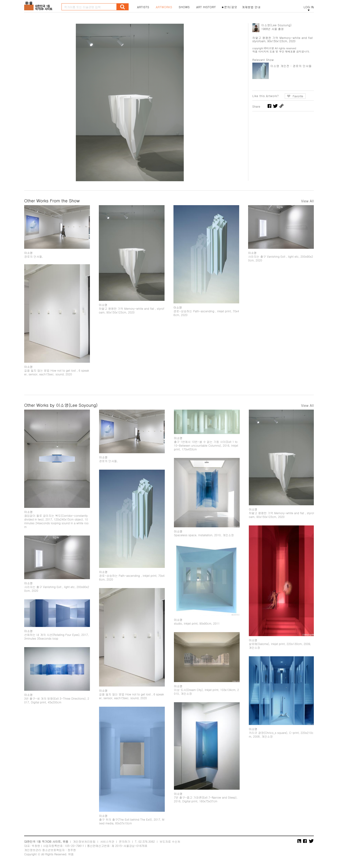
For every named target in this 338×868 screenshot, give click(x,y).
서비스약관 (107, 841)
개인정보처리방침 (84, 841)
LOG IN (309, 7)
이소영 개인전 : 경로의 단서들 (291, 66)
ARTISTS (143, 7)
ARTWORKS (164, 7)
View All (307, 201)
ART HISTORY (206, 7)
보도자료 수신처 (170, 841)
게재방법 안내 (251, 7)
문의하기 (125, 841)
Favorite (298, 96)
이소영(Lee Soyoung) (277, 25)
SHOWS (184, 7)
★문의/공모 (229, 7)
